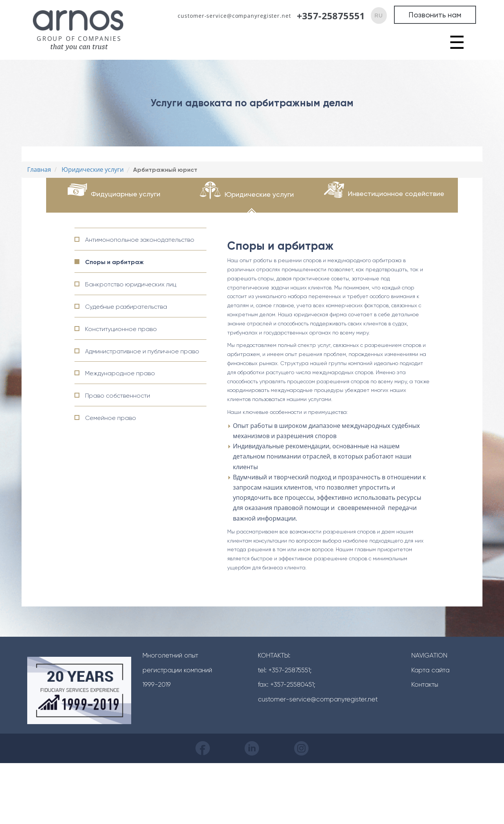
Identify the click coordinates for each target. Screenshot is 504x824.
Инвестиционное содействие (396, 194)
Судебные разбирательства (126, 307)
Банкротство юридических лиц (131, 284)
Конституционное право (121, 329)
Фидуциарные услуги (126, 194)
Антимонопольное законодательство (140, 240)
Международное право (120, 373)
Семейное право (111, 418)
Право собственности (118, 396)
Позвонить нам (435, 15)
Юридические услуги (259, 194)
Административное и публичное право (142, 351)
